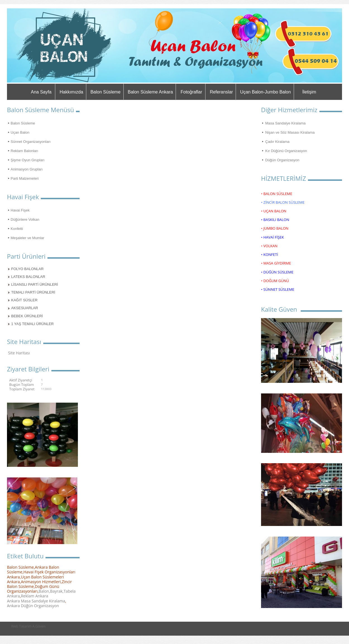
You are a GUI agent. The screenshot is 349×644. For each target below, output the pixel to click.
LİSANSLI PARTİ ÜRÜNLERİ (35, 284)
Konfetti (17, 229)
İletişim (309, 92)
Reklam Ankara (35, 596)
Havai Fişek (20, 210)
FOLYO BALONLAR (27, 269)
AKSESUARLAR (25, 308)
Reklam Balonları (24, 151)
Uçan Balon (20, 132)
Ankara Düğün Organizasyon (33, 606)
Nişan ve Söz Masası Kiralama (290, 132)
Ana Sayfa (41, 92)
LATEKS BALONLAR (28, 277)
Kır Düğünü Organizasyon (286, 151)
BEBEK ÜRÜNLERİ (27, 316)
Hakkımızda (71, 92)
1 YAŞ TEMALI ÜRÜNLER (32, 324)
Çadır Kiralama (277, 142)
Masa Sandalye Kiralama (285, 123)
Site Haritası (19, 353)
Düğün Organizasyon (282, 160)
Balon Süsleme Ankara (150, 92)
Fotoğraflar (191, 92)
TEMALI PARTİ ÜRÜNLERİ (33, 292)
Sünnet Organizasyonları (31, 142)
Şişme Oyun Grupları (28, 160)
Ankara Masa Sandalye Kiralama (36, 601)
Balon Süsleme (106, 92)
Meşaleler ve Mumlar (28, 238)
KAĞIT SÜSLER (24, 300)
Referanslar (221, 92)
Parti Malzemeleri (25, 178)
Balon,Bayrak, (51, 591)
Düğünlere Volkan (25, 219)
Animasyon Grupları (27, 169)
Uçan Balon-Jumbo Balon (265, 92)
